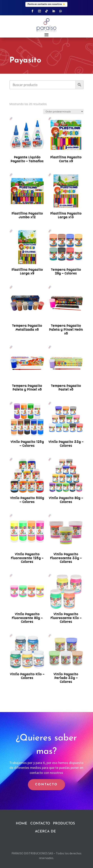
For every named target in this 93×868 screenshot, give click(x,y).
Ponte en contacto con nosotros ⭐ (46, 4)
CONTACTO (46, 785)
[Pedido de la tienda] (63, 112)
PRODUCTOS (64, 824)
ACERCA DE (45, 832)
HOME (21, 824)
